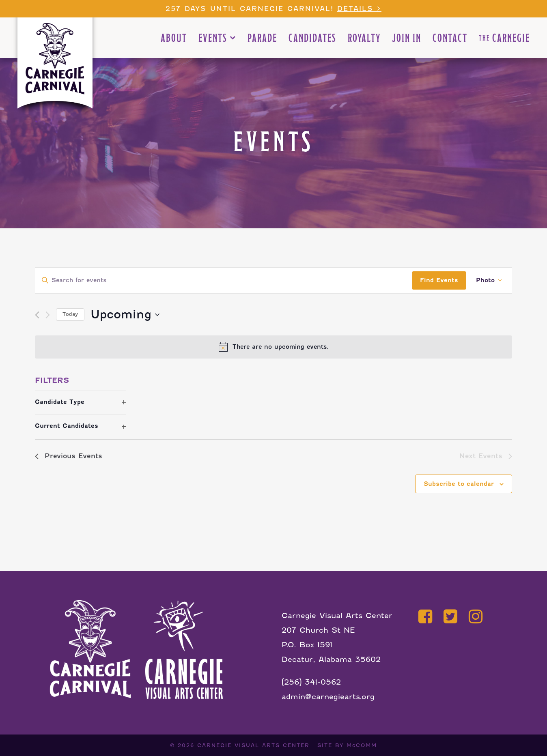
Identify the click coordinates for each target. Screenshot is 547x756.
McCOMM (362, 745)
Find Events (439, 280)
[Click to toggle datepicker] (125, 315)
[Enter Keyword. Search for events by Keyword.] (224, 280)
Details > (359, 9)
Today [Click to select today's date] (70, 314)
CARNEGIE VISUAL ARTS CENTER (253, 745)
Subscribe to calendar (459, 484)
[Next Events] (48, 315)
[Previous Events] (37, 315)
